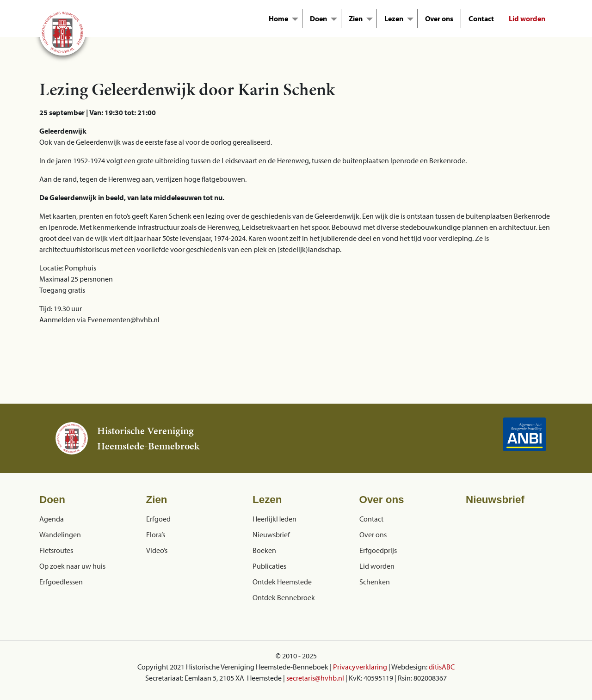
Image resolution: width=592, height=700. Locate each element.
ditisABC (442, 667)
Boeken (264, 550)
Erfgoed (158, 519)
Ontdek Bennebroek (284, 597)
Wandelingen (60, 534)
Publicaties (269, 566)
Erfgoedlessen (61, 582)
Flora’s (156, 534)
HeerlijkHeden (274, 519)
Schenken (375, 582)
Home (278, 18)
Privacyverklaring (360, 667)
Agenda (52, 519)
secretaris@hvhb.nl (315, 678)
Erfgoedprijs (378, 550)
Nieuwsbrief (271, 534)
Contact (481, 18)
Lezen (394, 18)
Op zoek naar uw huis (72, 566)
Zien (356, 18)
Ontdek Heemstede (282, 582)
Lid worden (527, 18)
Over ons (439, 18)
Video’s (157, 550)
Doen (318, 18)
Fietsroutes (56, 550)
